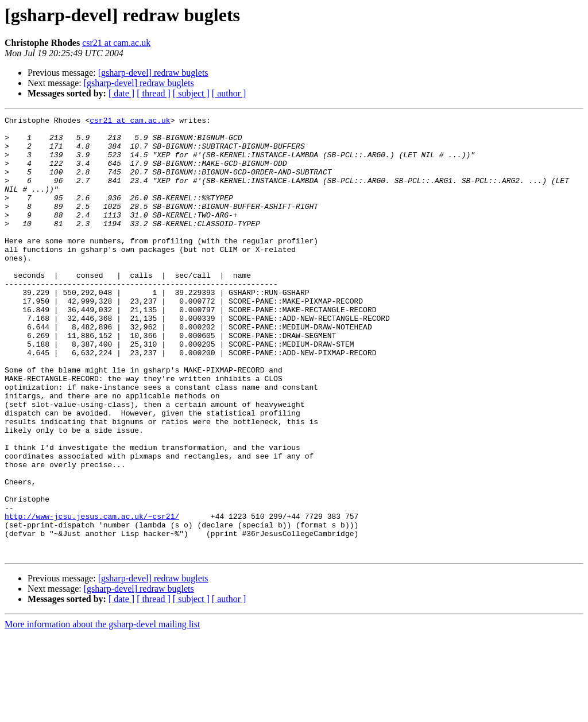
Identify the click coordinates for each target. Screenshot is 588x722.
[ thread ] (154, 93)
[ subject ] (191, 93)
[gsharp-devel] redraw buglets (153, 73)
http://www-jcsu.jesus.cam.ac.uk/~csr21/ (92, 597)
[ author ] (229, 93)
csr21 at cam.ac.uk (116, 43)
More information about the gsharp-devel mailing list (102, 712)
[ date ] (121, 93)
